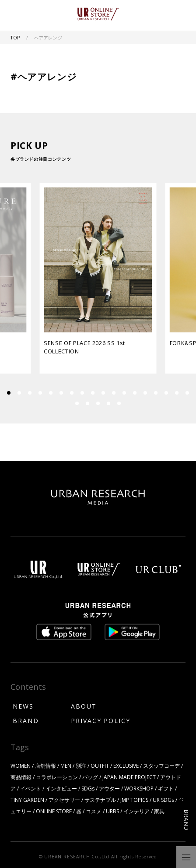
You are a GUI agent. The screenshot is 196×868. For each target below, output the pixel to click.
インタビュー (61, 788)
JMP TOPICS (134, 800)
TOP (16, 37)
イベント (31, 788)
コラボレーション (57, 777)
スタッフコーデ (161, 766)
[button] (19, 393)
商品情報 (21, 777)
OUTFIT (100, 766)
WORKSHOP (139, 788)
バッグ (90, 777)
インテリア (136, 811)
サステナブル (100, 800)
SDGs (88, 788)
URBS (112, 811)
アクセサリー (64, 800)
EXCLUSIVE (126, 766)
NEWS (23, 706)
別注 (81, 766)
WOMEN (21, 766)
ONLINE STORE (54, 811)
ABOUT (84, 706)
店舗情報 (45, 766)
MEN (66, 766)
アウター (109, 788)
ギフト (166, 788)
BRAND (26, 720)
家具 (159, 811)
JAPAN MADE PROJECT (129, 777)
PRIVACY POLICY (101, 720)
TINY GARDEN (27, 800)
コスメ (94, 811)
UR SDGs (163, 800)
